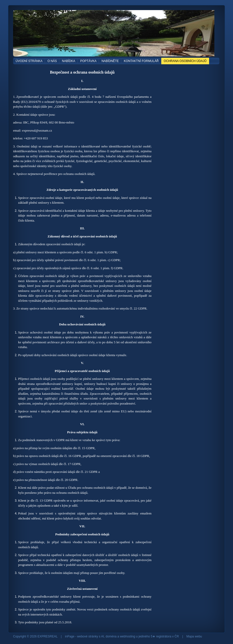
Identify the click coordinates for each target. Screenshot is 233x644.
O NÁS (52, 61)
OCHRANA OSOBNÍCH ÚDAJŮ (185, 61)
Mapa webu (194, 636)
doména (111, 636)
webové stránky (87, 636)
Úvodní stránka (29, 61)
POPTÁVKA (88, 61)
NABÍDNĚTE (110, 61)
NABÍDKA (69, 61)
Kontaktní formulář (141, 61)
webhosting (127, 636)
